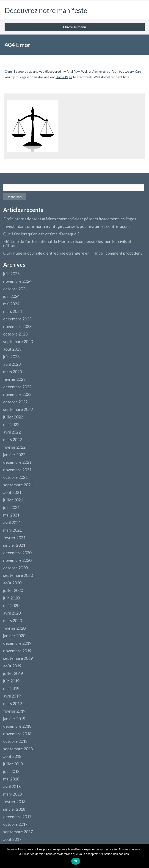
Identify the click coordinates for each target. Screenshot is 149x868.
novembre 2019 (17, 651)
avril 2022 (12, 432)
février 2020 (14, 628)
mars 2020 (12, 620)
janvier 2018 (14, 809)
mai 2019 (11, 688)
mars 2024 (12, 311)
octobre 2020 (15, 568)
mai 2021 (11, 515)
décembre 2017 (17, 817)
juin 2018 (11, 771)
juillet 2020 (13, 590)
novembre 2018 (17, 734)
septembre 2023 (18, 341)
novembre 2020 (17, 560)
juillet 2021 (13, 500)
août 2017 (12, 839)
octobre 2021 (15, 477)
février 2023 (14, 379)
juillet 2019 (13, 673)
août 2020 (12, 583)
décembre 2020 (17, 553)
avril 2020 (12, 613)
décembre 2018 (17, 726)
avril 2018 (12, 786)
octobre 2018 (15, 741)
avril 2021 (12, 522)
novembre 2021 (17, 470)
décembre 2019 (17, 643)
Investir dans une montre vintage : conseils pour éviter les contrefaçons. (67, 226)
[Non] (143, 856)
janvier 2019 (14, 719)
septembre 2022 (18, 409)
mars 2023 (12, 372)
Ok (76, 861)
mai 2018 (11, 779)
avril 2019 (12, 696)
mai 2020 (11, 605)
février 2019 (14, 711)
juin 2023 (11, 357)
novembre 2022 (17, 394)
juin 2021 (11, 507)
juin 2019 (11, 681)
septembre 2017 (18, 832)
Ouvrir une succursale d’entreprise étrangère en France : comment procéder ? (73, 253)
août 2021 (12, 492)
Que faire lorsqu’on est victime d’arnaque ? (41, 234)
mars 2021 (12, 530)
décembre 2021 (17, 462)
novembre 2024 (17, 281)
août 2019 (12, 666)
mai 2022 (11, 424)
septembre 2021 (18, 485)
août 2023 (12, 349)
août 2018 (12, 756)
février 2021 (14, 538)
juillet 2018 (13, 764)
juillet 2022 (13, 417)
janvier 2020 (14, 636)
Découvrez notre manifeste (46, 10)
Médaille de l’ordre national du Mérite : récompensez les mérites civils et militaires (67, 243)
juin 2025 (11, 274)
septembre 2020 (18, 575)
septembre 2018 (18, 749)
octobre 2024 (15, 289)
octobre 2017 (15, 824)
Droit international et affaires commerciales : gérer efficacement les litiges (70, 219)
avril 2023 (12, 364)
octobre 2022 (15, 402)
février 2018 (14, 801)
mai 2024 (11, 304)
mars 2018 (12, 794)
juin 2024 (11, 296)
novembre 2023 (17, 326)
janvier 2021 (14, 545)
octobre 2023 (15, 334)
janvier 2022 (14, 455)
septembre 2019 (18, 658)
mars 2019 (12, 703)
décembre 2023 (17, 319)
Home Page (64, 77)
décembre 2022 (17, 387)
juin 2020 (11, 598)
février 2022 (14, 447)
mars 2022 (12, 439)
